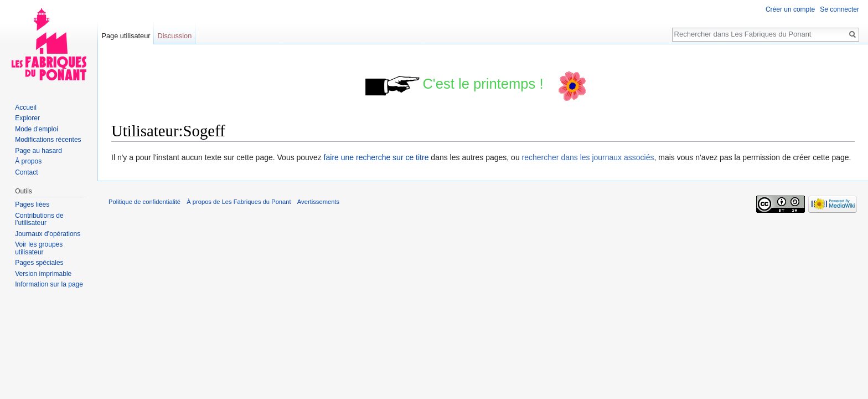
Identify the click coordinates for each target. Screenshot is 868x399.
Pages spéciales (39, 263)
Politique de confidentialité (144, 202)
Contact (26, 172)
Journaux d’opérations (48, 234)
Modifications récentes (48, 140)
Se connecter (839, 9)
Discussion (174, 36)
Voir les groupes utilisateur (39, 248)
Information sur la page (49, 284)
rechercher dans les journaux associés (588, 157)
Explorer (27, 118)
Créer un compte (790, 9)
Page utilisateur (126, 36)
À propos (28, 161)
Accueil (26, 108)
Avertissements (318, 202)
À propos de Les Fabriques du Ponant (239, 202)
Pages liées (32, 204)
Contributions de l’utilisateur (39, 219)
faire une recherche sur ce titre (376, 157)
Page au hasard (38, 151)
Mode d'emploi (37, 129)
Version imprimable (43, 274)
